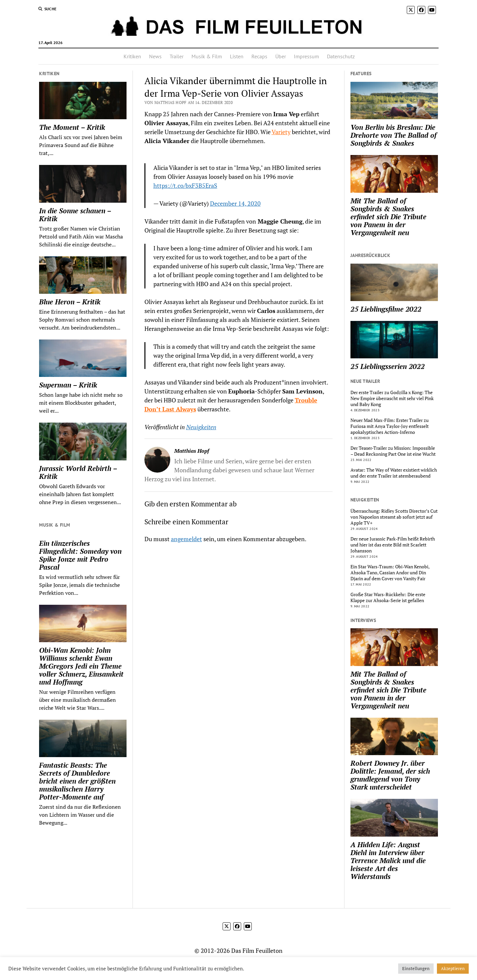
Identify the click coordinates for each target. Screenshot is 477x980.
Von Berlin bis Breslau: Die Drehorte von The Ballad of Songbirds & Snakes (394, 135)
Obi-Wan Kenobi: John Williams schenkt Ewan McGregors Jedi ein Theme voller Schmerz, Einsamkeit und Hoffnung (81, 666)
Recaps (259, 56)
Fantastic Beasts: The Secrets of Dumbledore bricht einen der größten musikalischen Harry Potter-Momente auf (77, 781)
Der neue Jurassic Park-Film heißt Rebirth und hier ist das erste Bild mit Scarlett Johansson (393, 545)
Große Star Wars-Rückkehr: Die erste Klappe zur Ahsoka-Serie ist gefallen (388, 597)
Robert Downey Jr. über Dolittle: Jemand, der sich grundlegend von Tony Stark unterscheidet (390, 775)
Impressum (306, 56)
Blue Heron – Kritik (70, 302)
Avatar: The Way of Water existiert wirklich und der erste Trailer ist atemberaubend (394, 473)
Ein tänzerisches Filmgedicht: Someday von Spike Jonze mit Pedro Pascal (80, 555)
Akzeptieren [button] (453, 968)
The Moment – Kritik (72, 127)
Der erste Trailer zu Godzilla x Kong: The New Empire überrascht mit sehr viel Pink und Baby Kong (392, 398)
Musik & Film (207, 56)
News (155, 56)
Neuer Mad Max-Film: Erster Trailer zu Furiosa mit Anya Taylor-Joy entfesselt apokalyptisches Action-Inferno (390, 426)
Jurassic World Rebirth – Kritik (78, 472)
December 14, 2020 (235, 203)
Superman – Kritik (68, 385)
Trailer (177, 56)
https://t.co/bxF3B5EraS (185, 185)
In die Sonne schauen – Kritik (75, 215)
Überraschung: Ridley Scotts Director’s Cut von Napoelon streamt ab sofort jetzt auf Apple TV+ (394, 517)
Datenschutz (341, 56)
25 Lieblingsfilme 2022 (386, 309)
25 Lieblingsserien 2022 (388, 366)
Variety (281, 132)
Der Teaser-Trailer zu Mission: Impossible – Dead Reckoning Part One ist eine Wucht (393, 451)
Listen (237, 56)
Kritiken (132, 56)
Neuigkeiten (201, 427)
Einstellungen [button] (416, 968)
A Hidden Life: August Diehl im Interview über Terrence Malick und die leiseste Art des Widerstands (388, 860)
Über (281, 56)
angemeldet (186, 539)
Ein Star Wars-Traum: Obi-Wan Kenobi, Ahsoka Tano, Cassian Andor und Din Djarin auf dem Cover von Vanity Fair (390, 573)
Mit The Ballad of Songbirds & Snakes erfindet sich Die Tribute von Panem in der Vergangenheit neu (388, 217)
